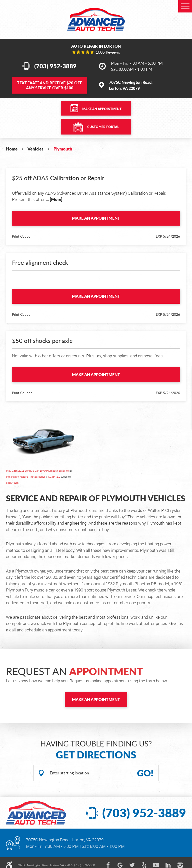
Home (12, 149)
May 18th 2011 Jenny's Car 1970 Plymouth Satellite (37, 471)
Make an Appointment (102, 109)
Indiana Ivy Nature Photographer (26, 477)
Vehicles (35, 149)
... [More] (53, 199)
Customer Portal (103, 127)
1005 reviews (108, 52)
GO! (145, 773)
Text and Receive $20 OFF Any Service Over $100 (49, 85)
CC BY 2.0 (54, 477)
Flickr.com (12, 483)
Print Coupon (22, 236)
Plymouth (63, 149)
